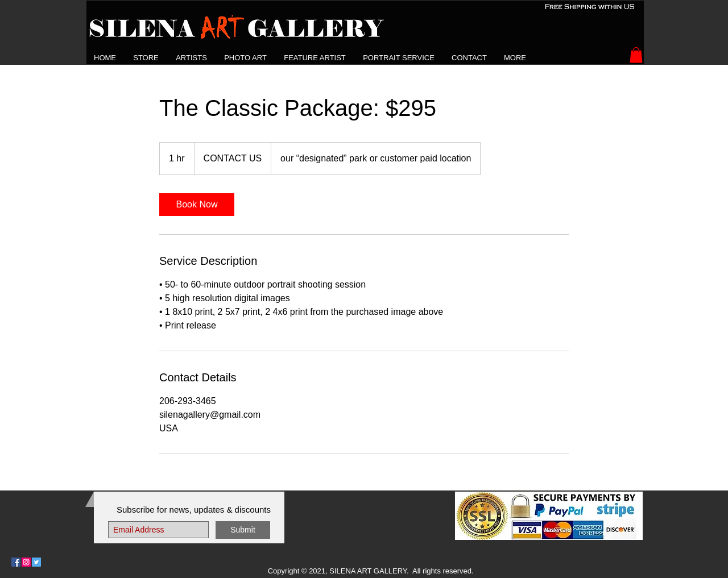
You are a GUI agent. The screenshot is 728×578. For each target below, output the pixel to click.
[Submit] (243, 530)
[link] (197, 205)
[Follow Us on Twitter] (36, 562)
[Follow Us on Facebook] (16, 562)
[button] (191, 58)
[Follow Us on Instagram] (26, 562)
